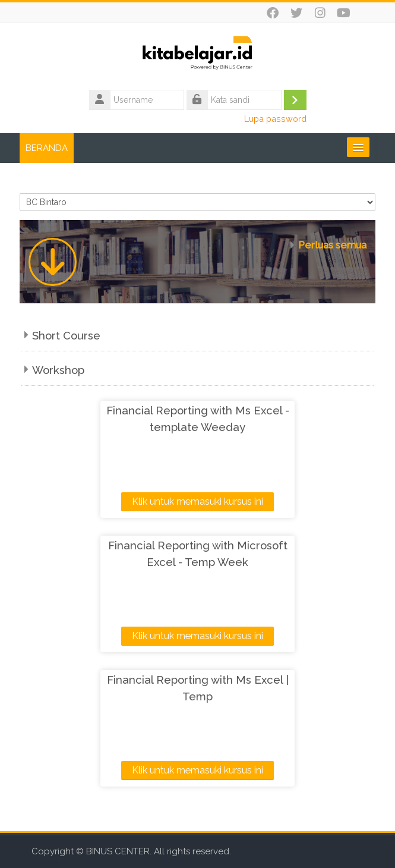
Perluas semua (332, 245)
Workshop (58, 370)
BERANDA (47, 148)
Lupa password (275, 119)
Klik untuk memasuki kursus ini (197, 501)
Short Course (66, 336)
